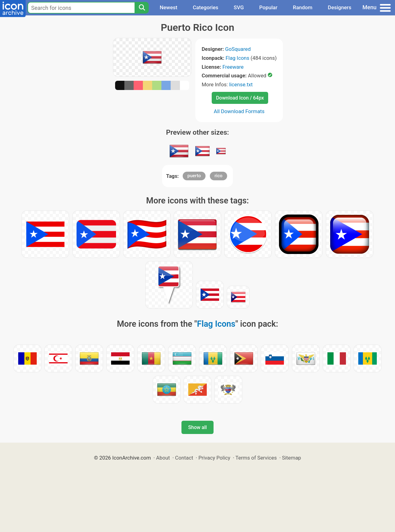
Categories (206, 7)
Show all (197, 427)
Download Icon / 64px (240, 98)
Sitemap (292, 458)
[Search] (142, 8)
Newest (168, 7)
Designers (339, 7)
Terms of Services (256, 458)
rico (218, 176)
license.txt (241, 84)
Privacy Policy (214, 458)
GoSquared (238, 49)
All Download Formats (239, 111)
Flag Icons (237, 58)
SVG (239, 7)
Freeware (233, 67)
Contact (184, 458)
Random (303, 7)
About (163, 458)
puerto (194, 176)
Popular (268, 7)
